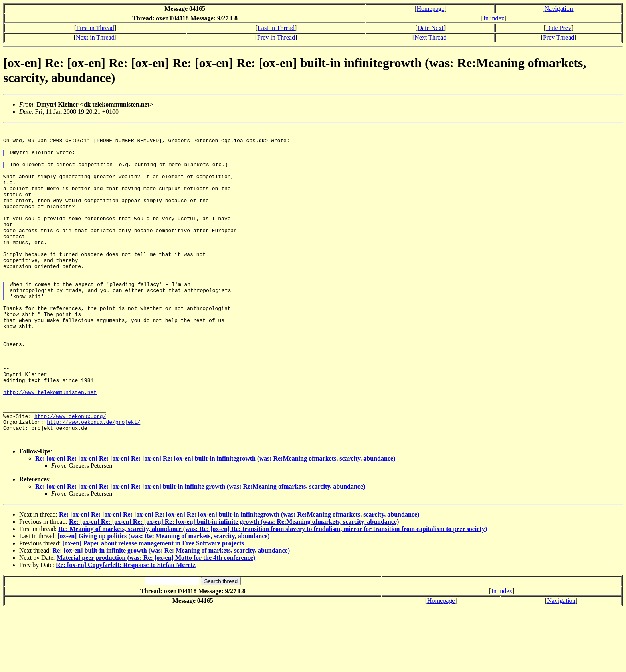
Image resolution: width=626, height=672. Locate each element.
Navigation (559, 9)
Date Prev (559, 28)
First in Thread (95, 28)
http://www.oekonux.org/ (70, 475)
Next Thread (430, 37)
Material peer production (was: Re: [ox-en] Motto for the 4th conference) (156, 620)
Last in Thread (276, 28)
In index (494, 18)
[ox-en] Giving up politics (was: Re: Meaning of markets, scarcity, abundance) (163, 598)
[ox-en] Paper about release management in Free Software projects (153, 605)
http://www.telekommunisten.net (50, 446)
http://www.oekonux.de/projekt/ (93, 482)
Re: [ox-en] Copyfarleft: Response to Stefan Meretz (126, 627)
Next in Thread (95, 37)
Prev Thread (559, 37)
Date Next (431, 28)
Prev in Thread (276, 37)
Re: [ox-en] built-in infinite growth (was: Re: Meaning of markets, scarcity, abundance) (171, 613)
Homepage (431, 9)
